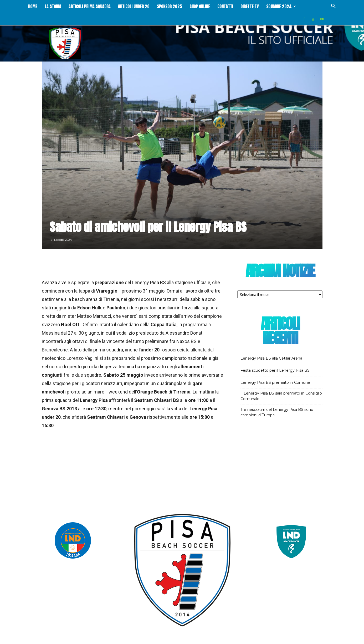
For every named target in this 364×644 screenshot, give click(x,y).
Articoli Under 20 (148, 6)
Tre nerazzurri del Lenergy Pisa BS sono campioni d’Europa (277, 400)
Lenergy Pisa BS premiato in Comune (275, 370)
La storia (67, 6)
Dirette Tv (264, 6)
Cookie (318, 639)
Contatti (239, 6)
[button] (334, 7)
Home (47, 6)
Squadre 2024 (295, 6)
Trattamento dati (295, 639)
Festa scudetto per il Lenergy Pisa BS (275, 358)
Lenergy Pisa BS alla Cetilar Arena (271, 346)
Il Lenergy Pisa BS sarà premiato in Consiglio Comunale (281, 383)
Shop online (214, 6)
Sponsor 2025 (184, 6)
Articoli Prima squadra (104, 6)
